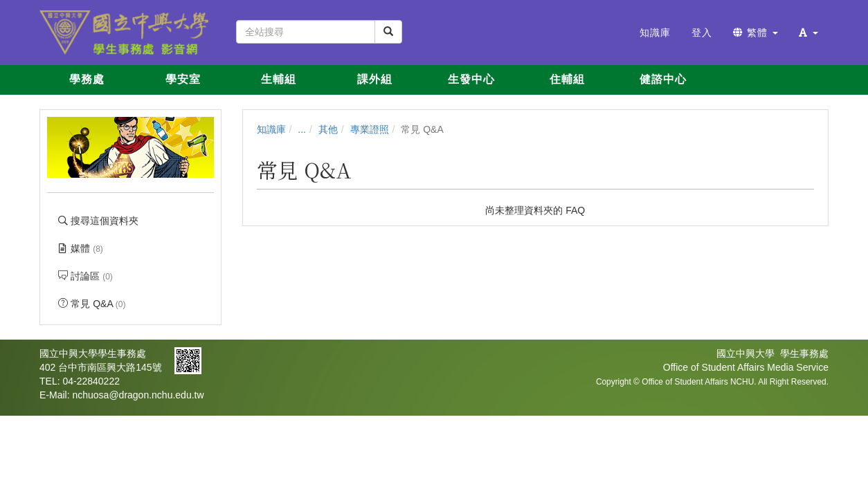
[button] (808, 33)
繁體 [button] (756, 33)
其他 (328, 129)
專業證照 (370, 129)
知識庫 (271, 129)
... (302, 129)
